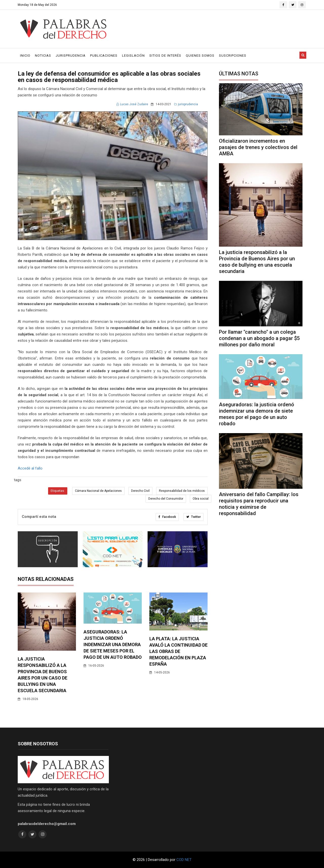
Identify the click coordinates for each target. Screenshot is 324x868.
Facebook (167, 517)
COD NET (184, 860)
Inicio (25, 56)
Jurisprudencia (71, 56)
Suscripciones (233, 56)
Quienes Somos (200, 56)
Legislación (133, 56)
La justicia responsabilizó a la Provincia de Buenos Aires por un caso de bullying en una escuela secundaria (257, 262)
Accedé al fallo (30, 468)
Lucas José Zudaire (132, 104)
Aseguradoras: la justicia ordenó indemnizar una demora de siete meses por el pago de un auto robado (113, 644)
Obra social (201, 499)
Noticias (43, 56)
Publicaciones (104, 56)
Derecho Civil (140, 491)
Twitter (194, 517)
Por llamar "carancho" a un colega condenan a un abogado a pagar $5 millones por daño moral (259, 338)
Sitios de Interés (165, 56)
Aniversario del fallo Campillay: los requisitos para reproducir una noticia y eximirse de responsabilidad (259, 504)
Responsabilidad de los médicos (182, 491)
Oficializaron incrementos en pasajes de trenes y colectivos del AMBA (258, 147)
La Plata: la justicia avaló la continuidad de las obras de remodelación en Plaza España (178, 651)
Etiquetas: (58, 491)
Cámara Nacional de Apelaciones (98, 491)
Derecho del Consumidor (166, 499)
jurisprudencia (186, 104)
